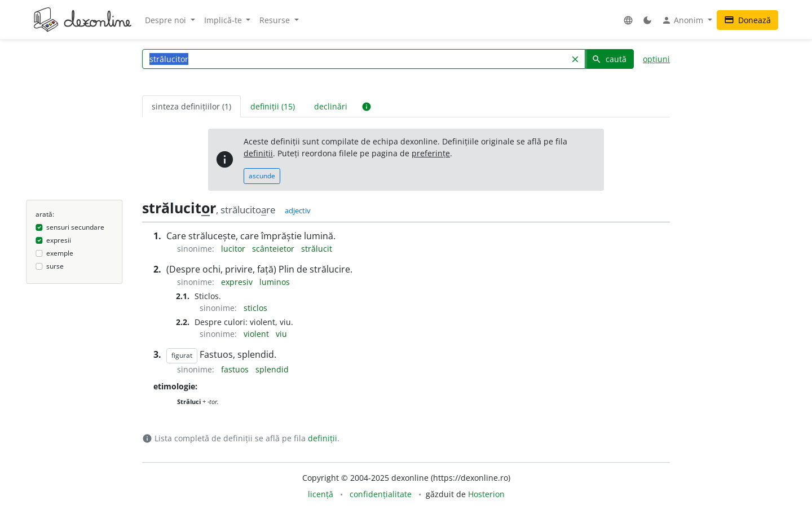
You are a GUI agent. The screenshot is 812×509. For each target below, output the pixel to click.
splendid (272, 369)
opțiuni (656, 59)
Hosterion (486, 494)
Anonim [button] (683, 20)
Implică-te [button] (224, 20)
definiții (258, 153)
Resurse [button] (276, 20)
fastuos (236, 369)
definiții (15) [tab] (273, 106)
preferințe (431, 153)
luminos (275, 282)
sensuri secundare (75, 227)
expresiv (238, 282)
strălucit (317, 249)
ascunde (262, 176)
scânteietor (274, 249)
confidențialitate (381, 494)
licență (321, 494)
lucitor (234, 249)
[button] (628, 20)
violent (257, 334)
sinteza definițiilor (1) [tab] (191, 106)
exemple (60, 253)
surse (55, 266)
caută (609, 59)
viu (281, 334)
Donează (747, 20)
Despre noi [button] (167, 20)
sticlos (255, 308)
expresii (59, 240)
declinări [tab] (331, 106)
